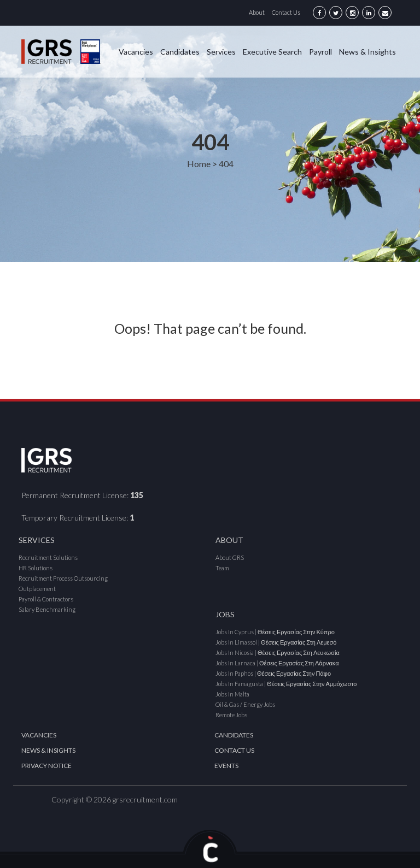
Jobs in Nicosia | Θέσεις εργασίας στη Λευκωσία (278, 653)
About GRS (230, 557)
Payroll (320, 52)
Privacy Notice (46, 766)
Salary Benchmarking (47, 609)
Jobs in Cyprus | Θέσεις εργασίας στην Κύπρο (275, 632)
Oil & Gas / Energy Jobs (245, 704)
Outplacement (37, 589)
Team (222, 568)
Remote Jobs (231, 715)
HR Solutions (36, 568)
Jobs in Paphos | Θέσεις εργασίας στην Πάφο (273, 673)
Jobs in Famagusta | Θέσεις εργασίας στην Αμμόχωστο (286, 684)
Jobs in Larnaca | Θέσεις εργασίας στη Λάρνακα (277, 663)
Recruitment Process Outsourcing (63, 578)
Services (221, 52)
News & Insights (367, 52)
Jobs (225, 614)
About (257, 12)
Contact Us (286, 12)
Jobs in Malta (232, 694)
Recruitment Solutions (48, 557)
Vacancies (136, 52)
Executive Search (272, 52)
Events (226, 766)
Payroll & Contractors (46, 599)
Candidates (180, 52)
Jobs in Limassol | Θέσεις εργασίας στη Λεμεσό (276, 642)
